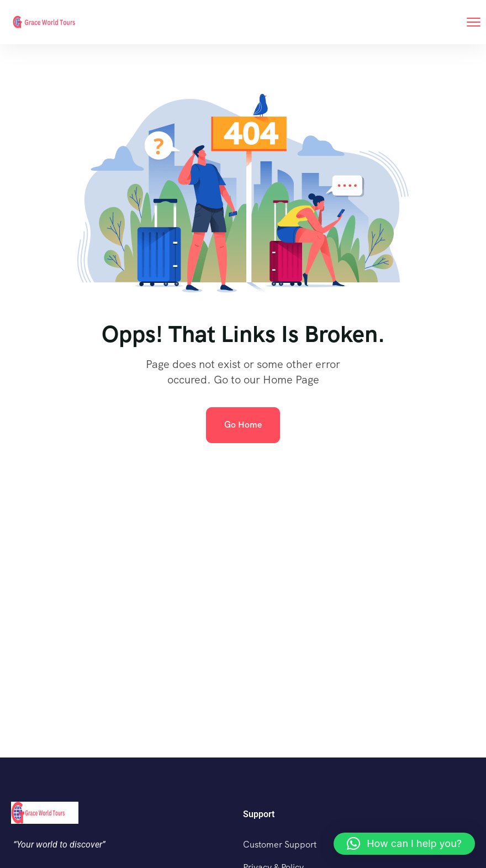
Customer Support (280, 845)
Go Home (243, 425)
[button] (404, 844)
